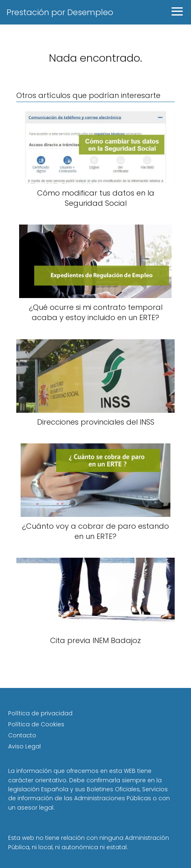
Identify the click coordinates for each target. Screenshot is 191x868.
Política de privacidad (40, 713)
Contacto (22, 735)
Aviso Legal (24, 746)
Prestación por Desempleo (60, 12)
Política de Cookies (36, 724)
